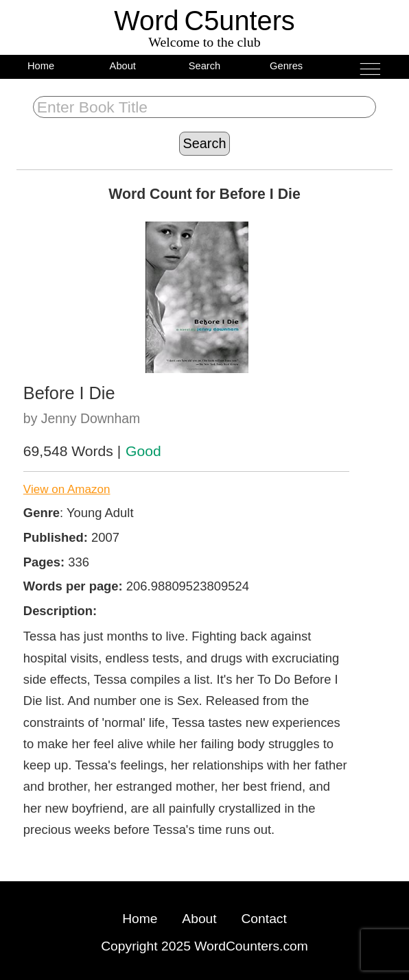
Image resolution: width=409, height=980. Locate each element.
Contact (264, 919)
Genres (286, 66)
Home (41, 66)
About (123, 66)
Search (205, 66)
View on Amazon (67, 489)
